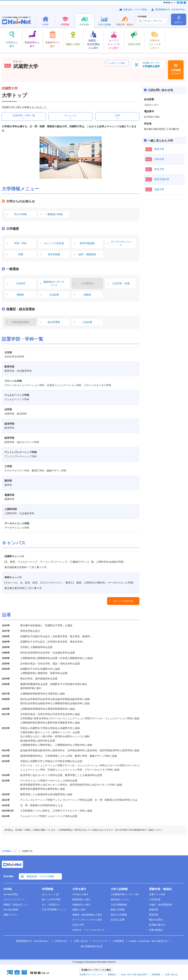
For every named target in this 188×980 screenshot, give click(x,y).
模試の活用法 (156, 920)
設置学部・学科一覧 (24, 115)
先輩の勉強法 (156, 930)
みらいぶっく (49, 894)
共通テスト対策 (157, 894)
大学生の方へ (62, 941)
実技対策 (154, 915)
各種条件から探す (82, 905)
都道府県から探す (82, 899)
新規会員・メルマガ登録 (135, 10)
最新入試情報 (118, 910)
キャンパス (71, 115)
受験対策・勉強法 (160, 889)
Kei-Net (9, 876)
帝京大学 (159, 169)
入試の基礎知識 (119, 905)
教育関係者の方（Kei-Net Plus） (171, 10)
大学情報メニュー (176, 72)
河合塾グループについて (91, 975)
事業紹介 (112, 975)
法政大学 (159, 189)
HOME (8, 889)
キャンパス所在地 (123, 601)
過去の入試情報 (119, 915)
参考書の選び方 (157, 925)
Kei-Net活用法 (11, 894)
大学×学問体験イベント (54, 910)
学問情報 (48, 889)
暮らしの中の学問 (51, 899)
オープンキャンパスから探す (87, 920)
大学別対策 (155, 899)
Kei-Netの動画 (11, 910)
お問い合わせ (81, 941)
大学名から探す (80, 894)
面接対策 (154, 910)
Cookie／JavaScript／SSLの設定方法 (148, 941)
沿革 (117, 115)
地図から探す (79, 910)
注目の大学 (78, 925)
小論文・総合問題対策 (161, 905)
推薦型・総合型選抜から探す (87, 915)
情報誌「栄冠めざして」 (16, 905)
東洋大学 (159, 149)
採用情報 (156, 975)
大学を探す (79, 889)
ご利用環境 (118, 941)
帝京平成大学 (162, 179)
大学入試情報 (119, 889)
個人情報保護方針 (90, 946)
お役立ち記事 (118, 920)
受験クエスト (10, 915)
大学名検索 (142, 17)
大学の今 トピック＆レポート (89, 930)
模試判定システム (120, 899)
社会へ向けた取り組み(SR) (134, 975)
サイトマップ (100, 941)
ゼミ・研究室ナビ (51, 905)
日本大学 (159, 159)
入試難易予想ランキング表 (125, 894)
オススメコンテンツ (14, 899)
